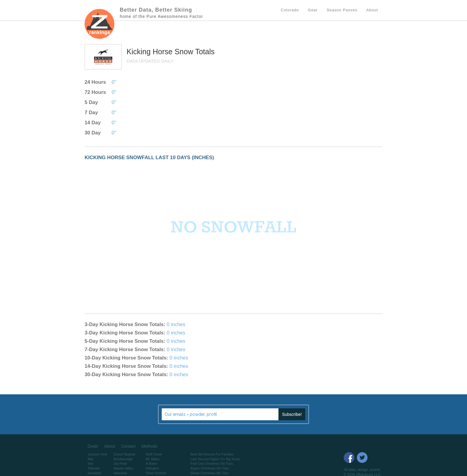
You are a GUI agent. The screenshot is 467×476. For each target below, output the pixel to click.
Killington (152, 468)
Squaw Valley (123, 468)
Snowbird (94, 473)
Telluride (94, 468)
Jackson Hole (97, 454)
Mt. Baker (153, 459)
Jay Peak (120, 463)
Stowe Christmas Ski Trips (210, 473)
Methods (150, 446)
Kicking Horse (151, 52)
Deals (93, 446)
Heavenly (120, 473)
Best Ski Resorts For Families (212, 454)
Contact (128, 446)
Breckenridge (123, 459)
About (110, 446)
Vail (90, 463)
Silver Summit (156, 473)
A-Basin (151, 463)
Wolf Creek (154, 454)
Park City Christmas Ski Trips (212, 463)
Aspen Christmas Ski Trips (210, 468)
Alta (90, 459)
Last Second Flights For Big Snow (215, 459)
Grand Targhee (124, 454)
